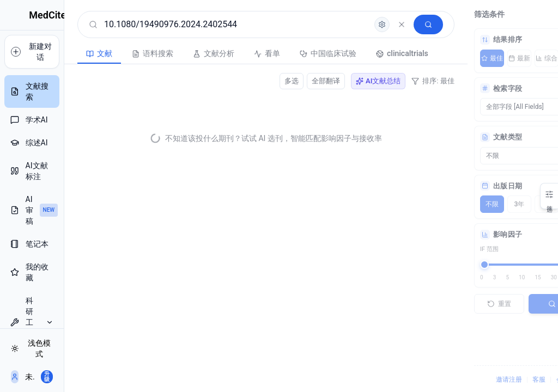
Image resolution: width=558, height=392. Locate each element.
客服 (499, 379)
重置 (459, 304)
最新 (480, 58)
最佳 (452, 58)
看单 (238, 53)
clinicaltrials (373, 53)
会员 (523, 379)
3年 (480, 204)
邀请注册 (469, 379)
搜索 (520, 304)
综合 (507, 58)
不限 (452, 204)
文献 (70, 53)
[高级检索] (342, 24)
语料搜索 (123, 53)
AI (534, 58)
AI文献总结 (338, 81)
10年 (534, 204)
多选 (251, 81)
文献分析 (184, 53)
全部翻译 (286, 81)
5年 (507, 204)
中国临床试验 (299, 53)
